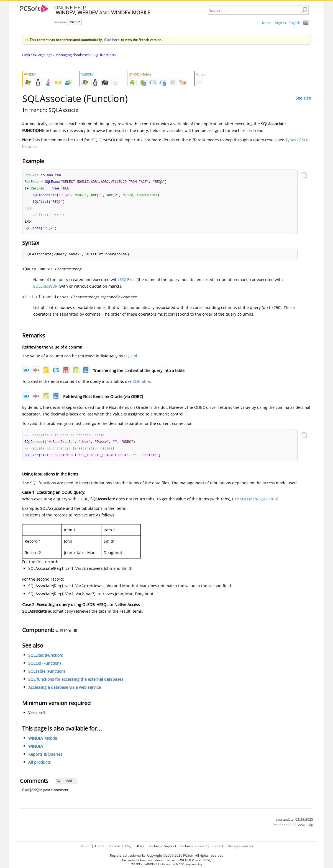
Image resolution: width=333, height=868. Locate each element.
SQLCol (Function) (44, 667)
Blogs (140, 846)
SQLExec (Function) (46, 659)
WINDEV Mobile (43, 742)
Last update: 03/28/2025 (294, 823)
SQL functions (104, 55)
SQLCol (131, 358)
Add (64, 784)
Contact (217, 846)
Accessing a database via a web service (65, 691)
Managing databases (72, 55)
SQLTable (141, 384)
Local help (305, 828)
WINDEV (36, 750)
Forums (115, 846)
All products (39, 766)
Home (266, 23)
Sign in (281, 23)
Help (26, 55)
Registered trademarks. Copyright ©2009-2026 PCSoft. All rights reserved (167, 855)
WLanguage (43, 55)
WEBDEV (137, 864)
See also (303, 98)
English (294, 23)
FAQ (128, 846)
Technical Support (162, 846)
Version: (61, 22)
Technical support (193, 846)
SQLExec (128, 282)
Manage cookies (240, 846)
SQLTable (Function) (47, 675)
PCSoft (85, 846)
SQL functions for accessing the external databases (76, 683)
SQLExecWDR (45, 289)
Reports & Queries (45, 758)
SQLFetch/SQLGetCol (259, 502)
